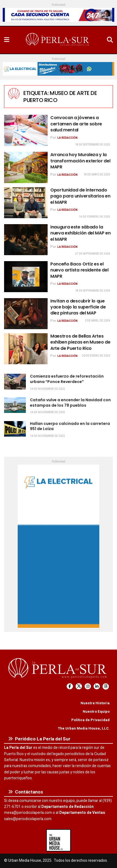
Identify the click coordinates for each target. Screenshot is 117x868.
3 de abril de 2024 (98, 321)
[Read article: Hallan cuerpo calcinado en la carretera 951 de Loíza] (15, 429)
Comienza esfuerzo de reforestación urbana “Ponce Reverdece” (67, 379)
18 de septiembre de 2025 (93, 145)
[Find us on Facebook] (70, 686)
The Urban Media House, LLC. (84, 728)
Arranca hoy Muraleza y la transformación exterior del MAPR (80, 161)
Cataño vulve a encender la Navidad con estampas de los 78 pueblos (70, 403)
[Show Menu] (7, 40)
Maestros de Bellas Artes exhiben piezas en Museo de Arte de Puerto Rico (80, 342)
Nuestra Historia (95, 703)
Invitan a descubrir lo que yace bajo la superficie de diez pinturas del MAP (78, 307)
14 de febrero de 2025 (95, 217)
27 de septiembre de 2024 (93, 254)
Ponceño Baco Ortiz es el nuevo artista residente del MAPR (79, 270)
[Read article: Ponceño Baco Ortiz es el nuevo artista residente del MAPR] (26, 277)
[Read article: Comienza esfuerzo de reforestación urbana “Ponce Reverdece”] (15, 382)
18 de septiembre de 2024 (93, 291)
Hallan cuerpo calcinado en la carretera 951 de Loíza (70, 426)
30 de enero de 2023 (96, 356)
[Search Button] (110, 40)
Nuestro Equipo (96, 711)
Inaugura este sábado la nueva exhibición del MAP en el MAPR (80, 233)
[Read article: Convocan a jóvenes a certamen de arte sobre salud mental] (26, 130)
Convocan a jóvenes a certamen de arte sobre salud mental (76, 124)
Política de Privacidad (90, 720)
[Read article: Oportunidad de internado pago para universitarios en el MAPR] (26, 203)
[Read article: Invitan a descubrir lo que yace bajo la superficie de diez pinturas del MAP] (26, 314)
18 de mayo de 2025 (97, 175)
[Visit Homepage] (58, 40)
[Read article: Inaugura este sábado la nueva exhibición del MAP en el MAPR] (26, 240)
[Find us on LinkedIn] (97, 686)
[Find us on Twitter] (79, 686)
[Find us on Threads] (106, 686)
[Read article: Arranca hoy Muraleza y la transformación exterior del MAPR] (26, 167)
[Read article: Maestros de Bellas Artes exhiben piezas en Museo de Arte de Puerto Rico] (26, 349)
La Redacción (67, 138)
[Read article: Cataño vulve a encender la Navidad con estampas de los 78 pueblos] (15, 405)
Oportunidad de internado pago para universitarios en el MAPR (80, 196)
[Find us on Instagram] (88, 686)
